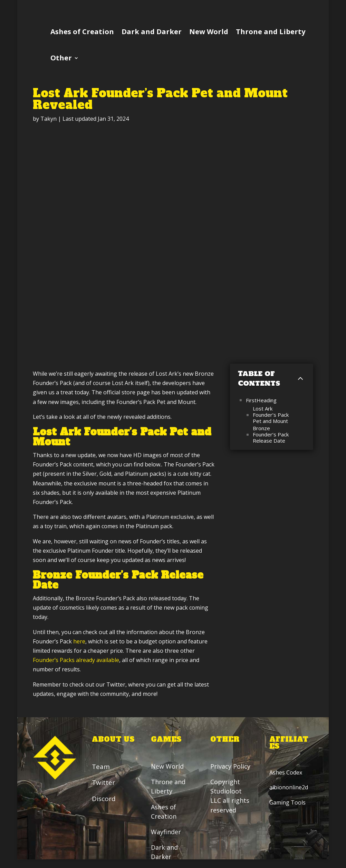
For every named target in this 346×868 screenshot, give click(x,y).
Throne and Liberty (271, 32)
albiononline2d (289, 788)
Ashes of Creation (82, 32)
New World (209, 32)
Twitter (103, 783)
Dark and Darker (152, 32)
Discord (104, 799)
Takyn (49, 119)
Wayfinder (166, 832)
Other (61, 58)
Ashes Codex (286, 772)
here (79, 641)
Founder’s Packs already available (76, 660)
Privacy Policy (231, 766)
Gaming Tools (287, 802)
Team (101, 767)
